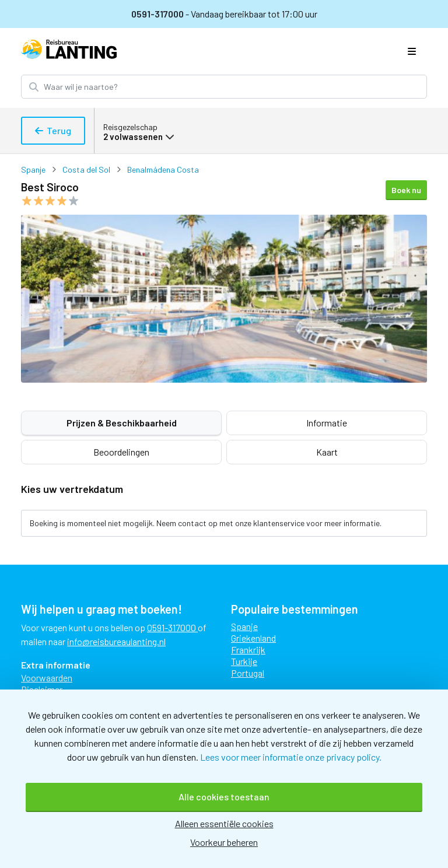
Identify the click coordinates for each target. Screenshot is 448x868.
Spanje (33, 169)
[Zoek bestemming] (234, 87)
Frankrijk (248, 650)
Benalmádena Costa (163, 169)
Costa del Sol (86, 169)
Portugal (248, 673)
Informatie (327, 423)
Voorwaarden (47, 678)
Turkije (244, 661)
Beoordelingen (121, 452)
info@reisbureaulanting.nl (116, 641)
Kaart (327, 452)
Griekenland (253, 638)
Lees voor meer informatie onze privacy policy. (291, 757)
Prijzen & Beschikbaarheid (122, 423)
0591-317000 (158, 14)
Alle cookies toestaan (224, 797)
